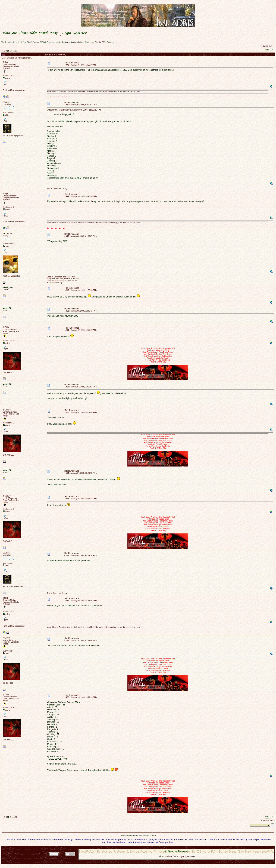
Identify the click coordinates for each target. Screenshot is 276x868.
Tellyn (6, 62)
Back (176, 861)
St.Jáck (6, 102)
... (14, 51)
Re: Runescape (72, 63)
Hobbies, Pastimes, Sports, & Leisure (70, 42)
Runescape (112, 42)
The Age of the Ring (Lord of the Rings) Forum (20, 42)
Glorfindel (7, 234)
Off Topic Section (46, 42)
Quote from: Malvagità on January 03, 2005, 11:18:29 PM (74, 110)
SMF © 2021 (174, 848)
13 (16, 51)
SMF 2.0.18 (161, 848)
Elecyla (98, 42)
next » (271, 46)
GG (103, 42)
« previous (264, 46)
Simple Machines (189, 848)
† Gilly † (7, 327)
